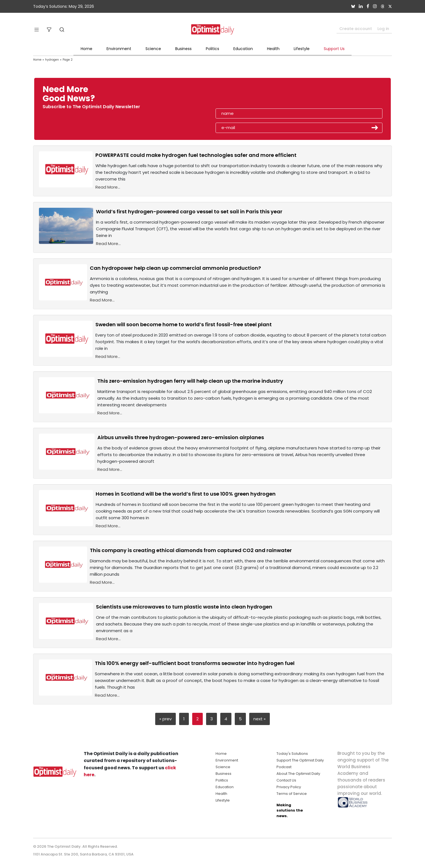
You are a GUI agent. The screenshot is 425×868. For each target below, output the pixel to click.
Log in (383, 29)
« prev (165, 719)
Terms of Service (292, 794)
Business (183, 49)
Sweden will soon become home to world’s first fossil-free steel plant (184, 324)
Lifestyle (302, 49)
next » (260, 719)
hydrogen (52, 60)
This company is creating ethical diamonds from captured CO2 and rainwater (191, 550)
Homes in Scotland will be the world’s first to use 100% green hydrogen (186, 494)
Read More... (108, 187)
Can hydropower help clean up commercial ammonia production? (175, 268)
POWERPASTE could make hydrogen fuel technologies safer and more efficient (196, 155)
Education (243, 49)
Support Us (334, 49)
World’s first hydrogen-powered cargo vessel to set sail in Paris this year (189, 212)
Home (87, 49)
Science (153, 49)
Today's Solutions (292, 754)
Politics (212, 49)
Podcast (284, 767)
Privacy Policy (289, 787)
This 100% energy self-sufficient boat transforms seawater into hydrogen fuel (195, 663)
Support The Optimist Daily (300, 760)
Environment (119, 49)
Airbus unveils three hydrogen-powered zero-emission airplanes (181, 437)
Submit (375, 128)
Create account (356, 29)
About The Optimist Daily (298, 774)
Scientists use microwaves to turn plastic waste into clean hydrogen (184, 607)
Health (273, 49)
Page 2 (68, 60)
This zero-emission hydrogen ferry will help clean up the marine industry (190, 381)
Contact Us (286, 780)
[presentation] (248, 96)
